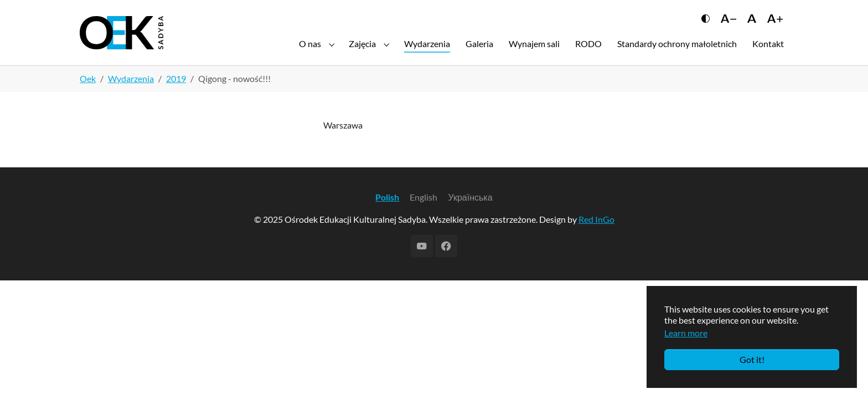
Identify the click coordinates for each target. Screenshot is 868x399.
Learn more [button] (686, 333)
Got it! (752, 359)
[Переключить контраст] (706, 26)
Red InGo (596, 237)
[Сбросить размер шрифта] (751, 26)
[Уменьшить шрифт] (728, 26)
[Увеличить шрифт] (775, 26)
